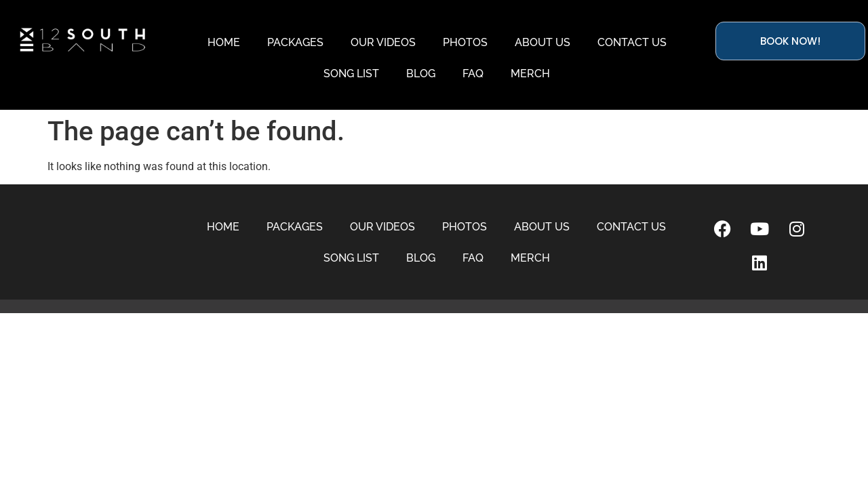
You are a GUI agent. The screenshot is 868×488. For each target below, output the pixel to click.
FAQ (473, 74)
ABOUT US (542, 42)
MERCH (530, 74)
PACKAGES (295, 42)
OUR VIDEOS (383, 42)
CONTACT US (632, 42)
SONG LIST (351, 74)
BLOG (421, 74)
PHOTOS (465, 42)
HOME (224, 42)
